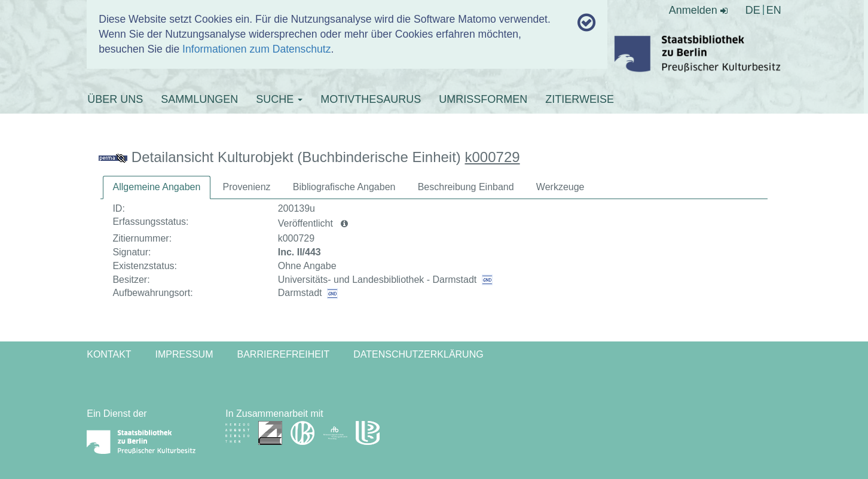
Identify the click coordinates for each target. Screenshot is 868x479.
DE (753, 10)
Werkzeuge (560, 187)
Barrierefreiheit (283, 354)
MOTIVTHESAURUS (371, 99)
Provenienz (247, 187)
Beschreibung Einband (466, 187)
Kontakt (109, 354)
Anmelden (698, 10)
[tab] (157, 187)
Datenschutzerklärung (418, 354)
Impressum (184, 354)
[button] (344, 224)
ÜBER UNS (115, 99)
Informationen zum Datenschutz (256, 49)
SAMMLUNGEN (199, 99)
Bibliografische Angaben (344, 187)
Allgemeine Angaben (157, 187)
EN (774, 10)
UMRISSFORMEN (483, 99)
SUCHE (279, 99)
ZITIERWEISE (580, 99)
